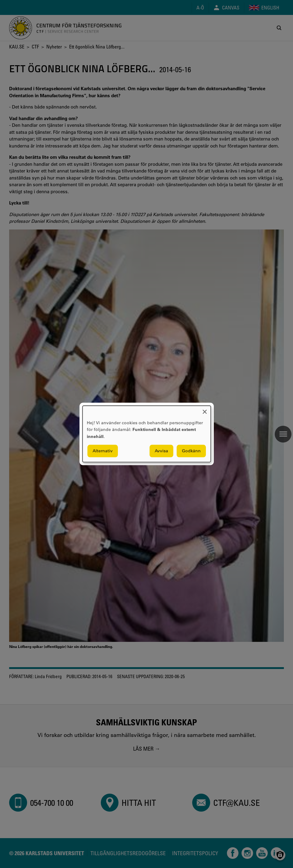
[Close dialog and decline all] (205, 409)
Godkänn (191, 451)
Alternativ (103, 451)
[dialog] (147, 434)
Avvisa (161, 451)
